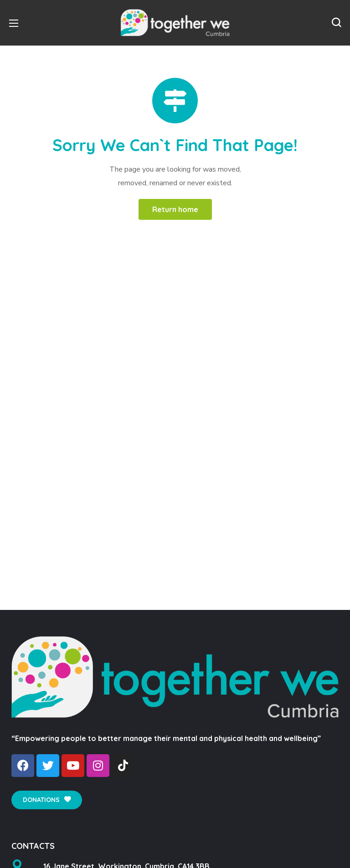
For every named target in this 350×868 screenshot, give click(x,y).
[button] (336, 23)
